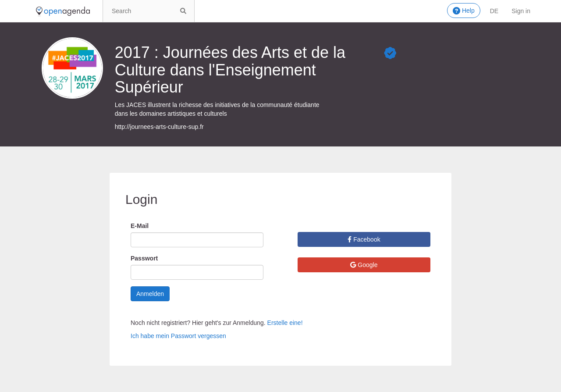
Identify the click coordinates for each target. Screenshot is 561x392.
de (494, 11)
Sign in (521, 11)
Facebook (364, 239)
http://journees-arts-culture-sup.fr (159, 127)
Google (364, 265)
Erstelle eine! (285, 323)
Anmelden (150, 294)
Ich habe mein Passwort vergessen (178, 336)
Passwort (144, 258)
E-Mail (140, 226)
